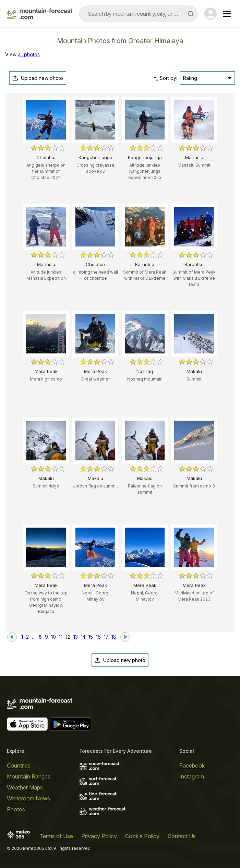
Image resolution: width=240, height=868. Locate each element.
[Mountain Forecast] (40, 14)
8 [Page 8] (40, 637)
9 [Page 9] (46, 637)
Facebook (192, 765)
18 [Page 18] (114, 637)
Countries (19, 765)
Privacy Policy (99, 836)
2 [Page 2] (27, 637)
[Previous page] (12, 637)
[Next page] (125, 637)
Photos (16, 809)
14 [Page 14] (83, 637)
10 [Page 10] (53, 637)
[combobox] (138, 14)
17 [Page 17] (106, 637)
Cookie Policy (142, 836)
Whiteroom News (28, 798)
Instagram (192, 776)
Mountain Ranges (29, 776)
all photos (29, 54)
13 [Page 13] (76, 637)
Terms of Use (56, 836)
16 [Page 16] (98, 637)
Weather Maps (25, 787)
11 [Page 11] (61, 637)
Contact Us (182, 836)
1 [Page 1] (22, 637)
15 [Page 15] (91, 637)
